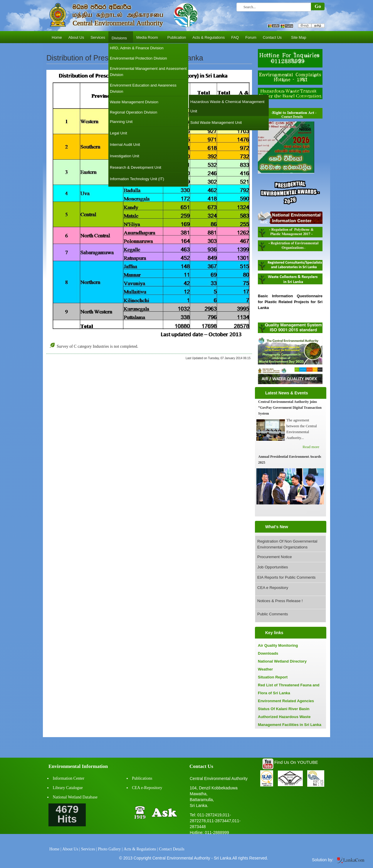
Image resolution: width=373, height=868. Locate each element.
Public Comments (273, 614)
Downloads (268, 653)
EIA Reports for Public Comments (287, 577)
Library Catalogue (68, 788)
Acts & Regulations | (141, 849)
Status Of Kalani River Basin (284, 709)
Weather (265, 669)
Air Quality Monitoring (278, 645)
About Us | (71, 849)
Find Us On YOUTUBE (296, 762)
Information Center (69, 778)
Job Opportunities (273, 567)
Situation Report (273, 677)
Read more (311, 447)
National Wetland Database (75, 797)
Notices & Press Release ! (280, 601)
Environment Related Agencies (286, 701)
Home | (55, 849)
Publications (142, 778)
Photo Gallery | (110, 849)
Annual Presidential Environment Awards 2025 (290, 460)
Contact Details (172, 849)
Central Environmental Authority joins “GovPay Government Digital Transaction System (290, 408)
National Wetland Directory (282, 661)
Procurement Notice (275, 557)
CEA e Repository (273, 588)
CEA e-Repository (147, 788)
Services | (89, 849)
